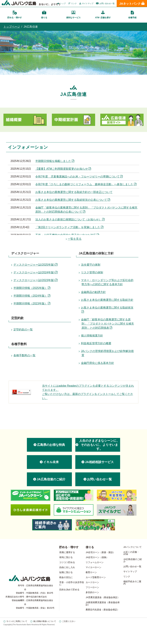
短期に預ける (66, 572)
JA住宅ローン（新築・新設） (100, 552)
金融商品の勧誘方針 (93, 292)
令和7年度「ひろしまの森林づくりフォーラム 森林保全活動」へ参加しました (84, 184)
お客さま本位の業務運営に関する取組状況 (107, 308)
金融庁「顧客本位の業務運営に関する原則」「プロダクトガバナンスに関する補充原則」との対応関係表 (107, 324)
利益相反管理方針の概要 (96, 343)
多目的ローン (92, 592)
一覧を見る (75, 239)
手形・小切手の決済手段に (72, 583)
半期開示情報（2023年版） (30, 303)
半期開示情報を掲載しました (53, 161)
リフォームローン (95, 562)
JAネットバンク (130, 4)
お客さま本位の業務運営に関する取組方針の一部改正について (74, 192)
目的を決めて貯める (69, 590)
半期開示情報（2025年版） (30, 288)
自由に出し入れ (67, 567)
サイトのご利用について (17, 621)
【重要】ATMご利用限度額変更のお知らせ (62, 169)
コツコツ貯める (67, 562)
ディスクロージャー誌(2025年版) (34, 265)
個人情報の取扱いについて (45, 621)
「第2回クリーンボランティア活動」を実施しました (68, 227)
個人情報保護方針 (92, 336)
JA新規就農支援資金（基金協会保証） (103, 603)
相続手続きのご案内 (132, 583)
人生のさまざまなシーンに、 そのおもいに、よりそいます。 (99, 445)
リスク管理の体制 (92, 272)
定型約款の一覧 (23, 330)
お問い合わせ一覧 (107, 4)
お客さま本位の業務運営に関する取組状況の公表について (71, 200)
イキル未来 (51, 462)
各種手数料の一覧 (24, 355)
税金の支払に (66, 577)
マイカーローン (93, 567)
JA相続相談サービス (99, 462)
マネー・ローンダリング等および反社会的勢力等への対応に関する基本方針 (107, 282)
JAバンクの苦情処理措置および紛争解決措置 (107, 353)
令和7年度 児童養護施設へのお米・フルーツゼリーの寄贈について (77, 177)
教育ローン (91, 572)
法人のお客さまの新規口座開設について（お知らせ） (68, 219)
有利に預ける (66, 557)
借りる (90, 547)
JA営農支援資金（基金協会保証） (103, 597)
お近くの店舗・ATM (131, 553)
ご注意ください (69, 621)
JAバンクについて (133, 547)
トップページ (12, 27)
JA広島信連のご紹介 (51, 479)
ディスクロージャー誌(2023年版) (34, 280)
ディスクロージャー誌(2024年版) (34, 272)
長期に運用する (67, 552)
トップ (63, 4)
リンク (74, 4)
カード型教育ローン (96, 577)
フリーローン (92, 587)
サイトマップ (88, 4)
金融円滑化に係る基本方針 (98, 363)
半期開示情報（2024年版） (30, 296)
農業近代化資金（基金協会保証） (102, 610)
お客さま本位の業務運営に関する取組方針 (107, 300)
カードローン (92, 582)
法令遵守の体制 (91, 265)
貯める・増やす (69, 547)
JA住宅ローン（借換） (97, 557)
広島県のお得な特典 (51, 445)
